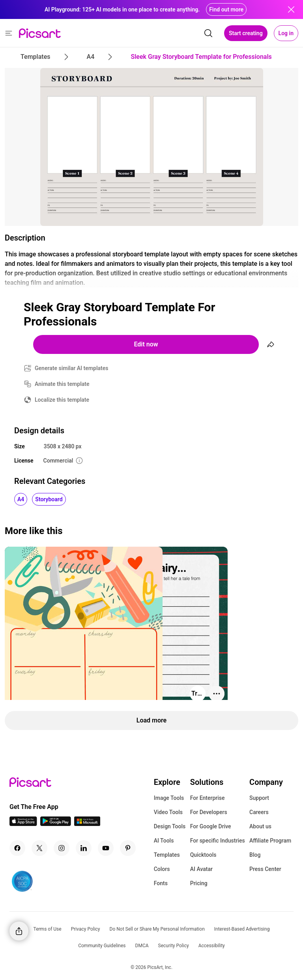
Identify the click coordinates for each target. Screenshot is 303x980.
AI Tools (164, 841)
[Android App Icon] (56, 824)
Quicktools (203, 855)
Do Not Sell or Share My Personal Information (157, 929)
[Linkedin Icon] (84, 848)
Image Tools (169, 798)
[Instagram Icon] (62, 848)
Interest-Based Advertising (242, 929)
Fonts (161, 883)
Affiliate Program (270, 841)
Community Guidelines (102, 946)
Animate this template (62, 384)
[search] (208, 33)
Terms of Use (48, 929)
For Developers (209, 812)
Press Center (265, 869)
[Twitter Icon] (39, 848)
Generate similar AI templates (72, 368)
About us (260, 826)
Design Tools (170, 826)
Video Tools (168, 812)
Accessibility (212, 946)
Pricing (199, 883)
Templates (167, 855)
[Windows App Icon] (87, 824)
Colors (162, 869)
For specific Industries (218, 841)
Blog (255, 855)
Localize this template (62, 400)
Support (259, 798)
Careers (259, 812)
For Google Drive (211, 826)
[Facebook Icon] (17, 848)
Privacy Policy (86, 929)
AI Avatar (201, 869)
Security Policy (174, 946)
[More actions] (217, 694)
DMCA (142, 946)
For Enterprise (208, 798)
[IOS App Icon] (23, 824)
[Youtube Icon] (106, 848)
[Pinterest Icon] (128, 848)
